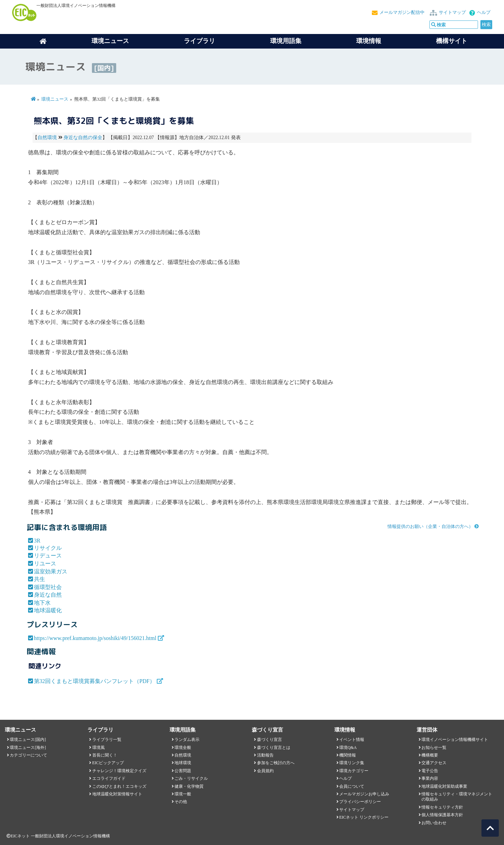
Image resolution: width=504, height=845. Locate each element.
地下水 (42, 603)
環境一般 (183, 794)
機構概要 (430, 755)
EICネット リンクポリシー (364, 817)
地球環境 (183, 763)
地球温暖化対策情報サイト (117, 794)
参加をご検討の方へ (276, 763)
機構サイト (452, 41)
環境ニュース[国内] (28, 740)
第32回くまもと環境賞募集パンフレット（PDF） (95, 681)
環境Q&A (348, 748)
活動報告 (265, 755)
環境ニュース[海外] (28, 748)
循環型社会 (48, 587)
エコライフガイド (109, 778)
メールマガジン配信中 (402, 12)
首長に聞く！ (105, 755)
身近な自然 (48, 595)
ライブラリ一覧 (107, 740)
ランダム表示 (187, 740)
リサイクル (48, 548)
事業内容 (430, 778)
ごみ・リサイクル (191, 778)
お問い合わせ (434, 823)
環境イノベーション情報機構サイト (455, 740)
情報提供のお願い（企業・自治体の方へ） (430, 527)
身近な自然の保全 (83, 138)
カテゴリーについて (28, 755)
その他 (181, 802)
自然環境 (47, 138)
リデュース (48, 556)
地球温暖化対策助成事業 (444, 786)
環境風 (99, 748)
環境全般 (183, 748)
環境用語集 (286, 41)
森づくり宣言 (270, 740)
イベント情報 (352, 740)
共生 (40, 579)
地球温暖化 (48, 610)
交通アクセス (434, 763)
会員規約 (265, 771)
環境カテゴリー (354, 771)
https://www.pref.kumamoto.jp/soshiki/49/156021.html (95, 638)
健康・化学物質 (189, 786)
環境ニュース (55, 99)
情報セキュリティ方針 (442, 807)
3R (37, 541)
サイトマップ (452, 12)
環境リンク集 (352, 763)
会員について (352, 786)
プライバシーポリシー (360, 802)
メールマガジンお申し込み (364, 794)
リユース (45, 564)
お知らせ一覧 (434, 748)
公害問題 (183, 771)
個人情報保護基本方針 (442, 815)
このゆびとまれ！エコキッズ (119, 786)
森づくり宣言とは (274, 748)
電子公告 (430, 771)
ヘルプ (484, 12)
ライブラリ (199, 41)
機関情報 (348, 755)
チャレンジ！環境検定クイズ (119, 771)
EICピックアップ (108, 763)
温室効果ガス (51, 571)
